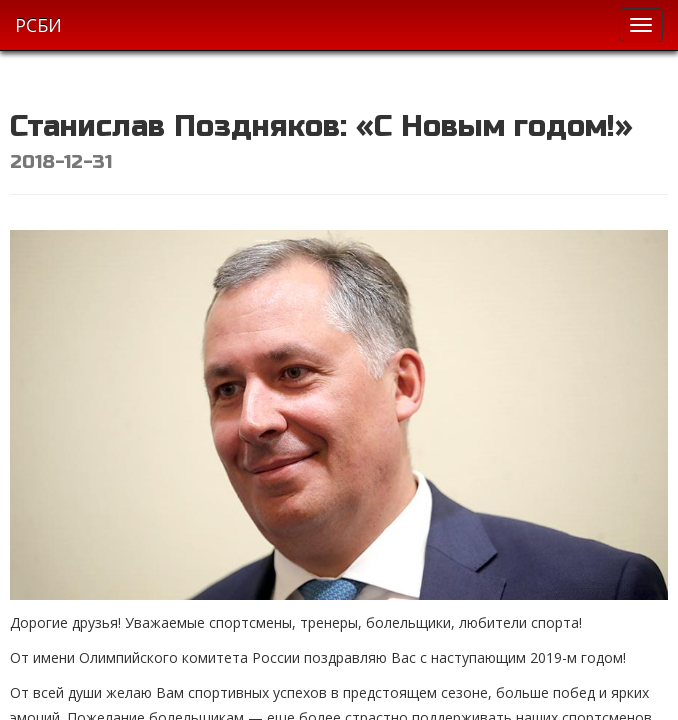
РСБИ (38, 25)
